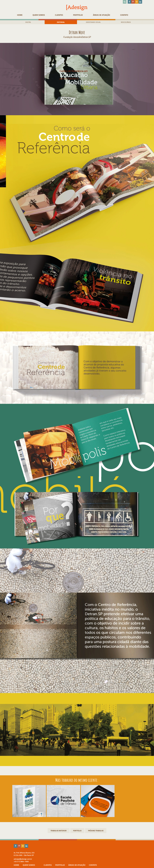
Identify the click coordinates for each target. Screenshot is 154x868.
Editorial (60, 22)
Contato (135, 15)
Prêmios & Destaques (75, 862)
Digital (26, 22)
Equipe (69, 859)
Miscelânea (128, 22)
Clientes (62, 15)
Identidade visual (94, 22)
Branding (96, 831)
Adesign (69, 856)
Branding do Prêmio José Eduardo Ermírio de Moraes (58, 831)
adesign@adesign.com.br (19, 859)
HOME (18, 15)
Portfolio (84, 15)
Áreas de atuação (110, 15)
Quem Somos (39, 15)
